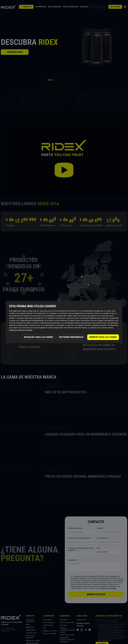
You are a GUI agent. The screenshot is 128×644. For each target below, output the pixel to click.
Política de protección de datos (21, 330)
